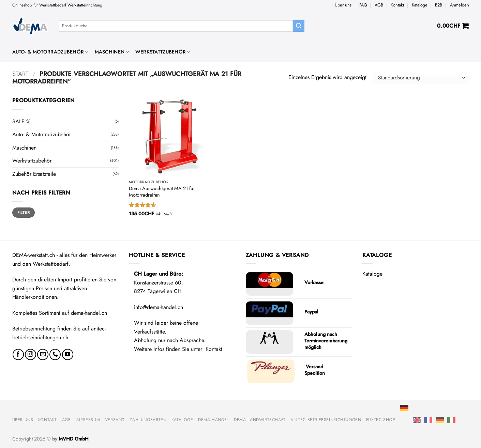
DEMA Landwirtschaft (260, 420)
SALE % (21, 121)
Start (20, 74)
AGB (379, 5)
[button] (460, 5)
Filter (24, 212)
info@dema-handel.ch (159, 307)
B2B (439, 5)
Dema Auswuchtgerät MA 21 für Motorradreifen (162, 192)
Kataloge (420, 5)
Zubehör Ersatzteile (34, 174)
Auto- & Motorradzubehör (50, 52)
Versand (115, 420)
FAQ (363, 5)
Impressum (88, 420)
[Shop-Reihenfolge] (421, 78)
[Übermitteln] (299, 26)
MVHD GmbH (74, 439)
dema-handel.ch (89, 313)
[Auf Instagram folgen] (31, 354)
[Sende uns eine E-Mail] (43, 354)
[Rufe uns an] (55, 354)
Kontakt (397, 5)
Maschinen (112, 52)
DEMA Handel (214, 420)
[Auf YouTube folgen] (68, 354)
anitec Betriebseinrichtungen (326, 420)
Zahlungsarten (148, 420)
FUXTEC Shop (381, 420)
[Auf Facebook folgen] (18, 354)
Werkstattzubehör (163, 52)
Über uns (343, 5)
